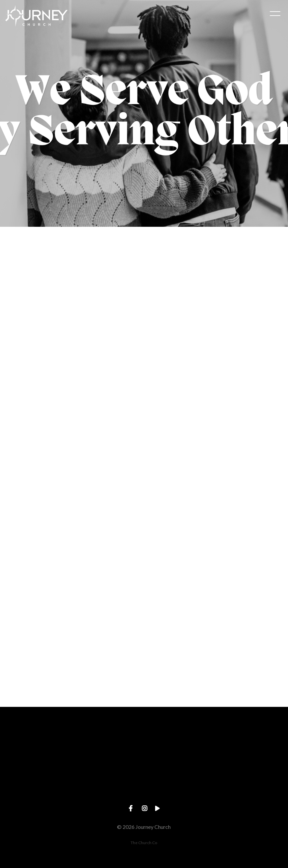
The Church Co (144, 843)
